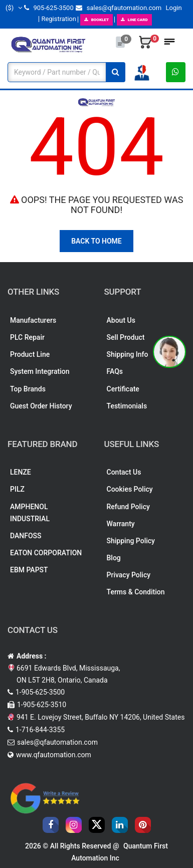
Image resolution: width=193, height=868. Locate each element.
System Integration (40, 371)
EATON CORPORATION (46, 553)
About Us (121, 320)
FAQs (115, 371)
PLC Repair (27, 337)
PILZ (17, 489)
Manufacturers (33, 320)
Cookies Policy (130, 489)
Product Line (30, 354)
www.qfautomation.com (54, 755)
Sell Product (126, 337)
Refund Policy (128, 507)
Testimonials (127, 406)
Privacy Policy (129, 575)
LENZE (21, 472)
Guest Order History (41, 406)
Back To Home (96, 241)
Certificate (123, 389)
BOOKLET (96, 20)
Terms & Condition (136, 592)
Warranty (121, 524)
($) (14, 8)
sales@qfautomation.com (119, 8)
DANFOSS (26, 536)
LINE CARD (134, 20)
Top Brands (28, 389)
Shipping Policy (131, 541)
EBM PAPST (29, 570)
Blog (114, 558)
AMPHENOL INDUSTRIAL (30, 513)
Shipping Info (128, 354)
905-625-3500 (49, 8)
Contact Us (124, 472)
